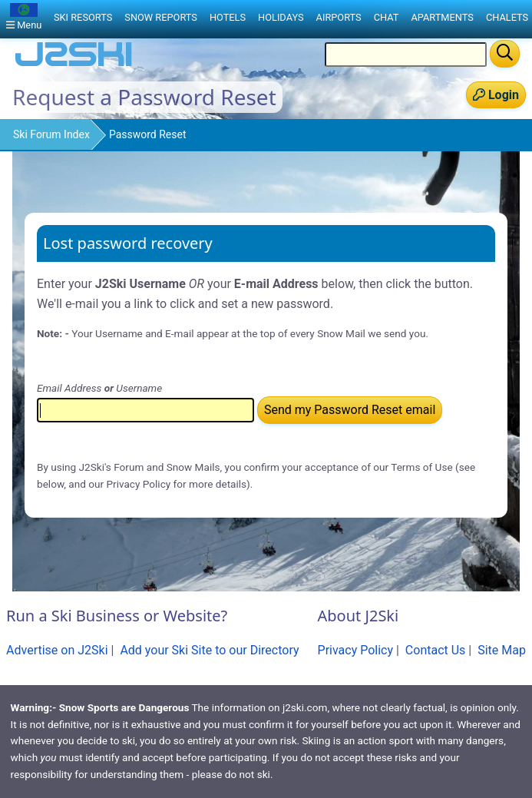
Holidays (281, 17)
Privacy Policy (356, 650)
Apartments (442, 17)
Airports (339, 17)
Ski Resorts (83, 17)
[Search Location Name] (406, 55)
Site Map (502, 650)
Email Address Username (99, 388)
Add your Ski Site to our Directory (209, 650)
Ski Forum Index (51, 134)
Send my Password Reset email (350, 410)
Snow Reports (161, 17)
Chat (387, 17)
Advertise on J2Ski (57, 650)
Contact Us (436, 650)
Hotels (228, 17)
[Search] (505, 54)
